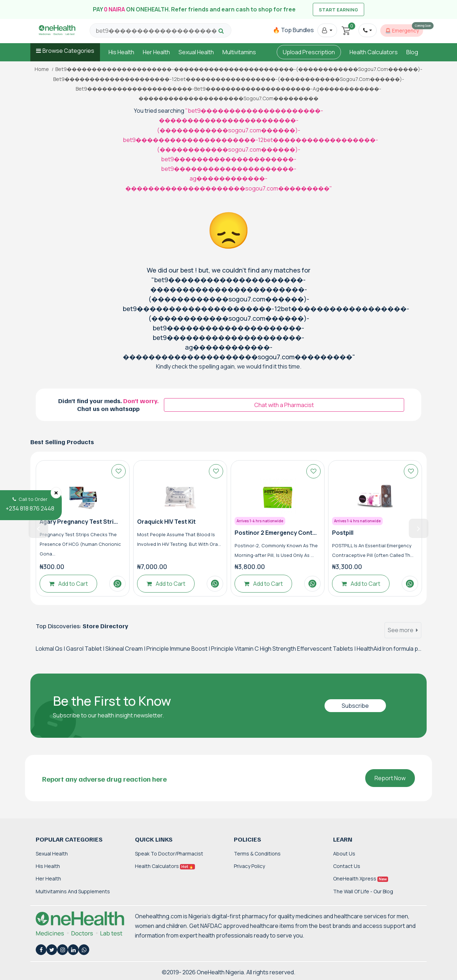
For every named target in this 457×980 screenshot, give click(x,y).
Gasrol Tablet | (86, 649)
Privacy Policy (249, 866)
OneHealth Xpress (361, 879)
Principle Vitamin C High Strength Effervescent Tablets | (284, 649)
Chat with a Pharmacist (284, 405)
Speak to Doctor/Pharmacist (169, 854)
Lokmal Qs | (51, 649)
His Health (121, 52)
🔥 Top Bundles (293, 30)
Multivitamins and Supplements (73, 891)
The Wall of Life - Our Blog (363, 891)
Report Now (390, 778)
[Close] (56, 493)
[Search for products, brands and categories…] (156, 31)
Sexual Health (196, 52)
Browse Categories (68, 51)
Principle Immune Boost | (179, 649)
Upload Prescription (309, 52)
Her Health (156, 52)
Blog (412, 52)
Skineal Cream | (126, 649)
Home (42, 69)
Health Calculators (374, 52)
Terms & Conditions (257, 854)
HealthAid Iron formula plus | (393, 649)
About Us (344, 854)
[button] (327, 30)
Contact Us (347, 866)
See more (403, 630)
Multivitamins (239, 52)
